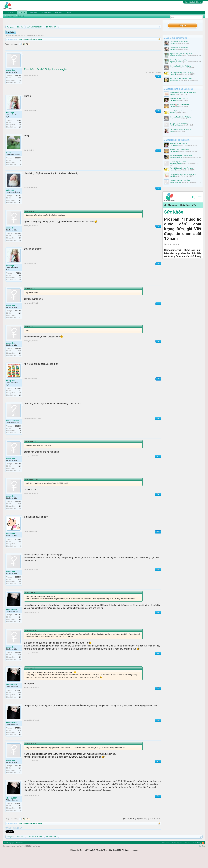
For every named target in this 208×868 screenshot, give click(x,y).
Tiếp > (28, 56)
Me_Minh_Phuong (176, 125)
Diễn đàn (22, 13)
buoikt (172, 131)
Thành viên (33, 12)
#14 (158, 582)
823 (20, 215)
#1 (158, 88)
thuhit (9, 164)
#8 (158, 353)
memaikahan (174, 100)
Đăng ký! (183, 25)
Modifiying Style (9, 855)
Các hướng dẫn (46, 12)
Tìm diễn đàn (9, 16)
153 (20, 94)
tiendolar (172, 68)
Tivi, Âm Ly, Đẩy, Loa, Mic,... (179, 60)
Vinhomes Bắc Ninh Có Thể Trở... (181, 180)
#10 (158, 431)
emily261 (173, 94)
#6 (158, 276)
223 (20, 634)
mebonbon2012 (13, 432)
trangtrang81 (174, 107)
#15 (158, 625)
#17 (158, 700)
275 (20, 172)
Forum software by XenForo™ (22, 858)
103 (20, 139)
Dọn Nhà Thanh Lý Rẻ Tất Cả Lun (181, 66)
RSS (203, 855)
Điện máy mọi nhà (176, 56)
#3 (158, 163)
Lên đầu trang (196, 855)
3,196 (20, 90)
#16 (158, 665)
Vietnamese (20, 855)
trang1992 (10, 393)
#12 (158, 506)
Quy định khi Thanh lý (117, 33)
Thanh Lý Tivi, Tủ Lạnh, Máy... (179, 41)
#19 (158, 773)
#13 (158, 544)
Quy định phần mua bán (92, 33)
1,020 (20, 135)
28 (20, 445)
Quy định (202, 858)
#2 (158, 123)
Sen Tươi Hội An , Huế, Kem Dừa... (181, 78)
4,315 (20, 210)
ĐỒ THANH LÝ (21, 47)
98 (20, 558)
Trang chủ (12, 12)
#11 (158, 468)
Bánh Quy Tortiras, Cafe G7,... (179, 99)
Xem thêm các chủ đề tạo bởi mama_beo (46, 81)
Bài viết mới (20, 16)
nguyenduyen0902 (176, 158)
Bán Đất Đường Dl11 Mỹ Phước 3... (181, 156)
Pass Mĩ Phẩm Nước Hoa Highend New (183, 92)
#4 (158, 200)
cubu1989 (10, 202)
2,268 (20, 554)
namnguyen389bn (175, 182)
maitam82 (173, 74)
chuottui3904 (12, 621)
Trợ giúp (180, 855)
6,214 (20, 629)
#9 (158, 391)
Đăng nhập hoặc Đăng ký (193, 2)
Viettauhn (173, 43)
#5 (158, 238)
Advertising (58, 12)
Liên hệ (68, 12)
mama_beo (33, 47)
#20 (158, 808)
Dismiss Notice (159, 33)
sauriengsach (174, 80)
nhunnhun (11, 546)
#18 (158, 733)
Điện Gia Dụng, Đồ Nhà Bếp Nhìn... (181, 54)
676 (20, 440)
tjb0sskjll (10, 125)
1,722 (20, 403)
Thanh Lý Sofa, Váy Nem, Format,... (181, 72)
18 (20, 177)
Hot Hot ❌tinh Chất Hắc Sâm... (180, 105)
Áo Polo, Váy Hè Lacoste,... (179, 123)
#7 (158, 315)
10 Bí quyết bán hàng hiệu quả (40, 36)
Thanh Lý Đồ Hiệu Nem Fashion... (181, 129)
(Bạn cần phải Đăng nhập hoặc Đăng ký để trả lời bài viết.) (142, 831)
